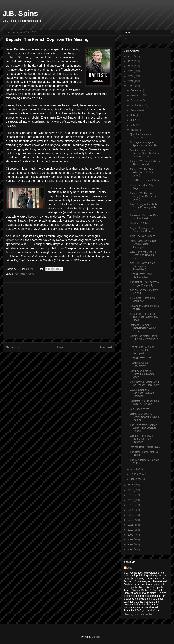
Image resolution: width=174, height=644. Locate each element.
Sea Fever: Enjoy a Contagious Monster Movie (143, 374)
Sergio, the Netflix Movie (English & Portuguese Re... (144, 339)
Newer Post (13, 347)
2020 (131, 86)
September (137, 105)
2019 (131, 485)
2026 (131, 56)
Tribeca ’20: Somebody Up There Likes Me (145, 163)
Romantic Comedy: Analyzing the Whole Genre (143, 328)
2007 (131, 544)
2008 (131, 540)
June (134, 120)
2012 (131, 520)
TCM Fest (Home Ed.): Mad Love (143, 299)
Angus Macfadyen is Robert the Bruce (141, 230)
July (133, 115)
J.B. (130, 568)
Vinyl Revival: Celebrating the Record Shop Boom (145, 383)
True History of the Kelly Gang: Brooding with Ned (143, 207)
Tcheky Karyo (27, 274)
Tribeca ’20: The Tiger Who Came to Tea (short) (142, 172)
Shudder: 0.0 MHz (140, 223)
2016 (131, 500)
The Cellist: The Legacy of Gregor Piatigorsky (145, 284)
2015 (131, 505)
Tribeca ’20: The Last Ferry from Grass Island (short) (145, 196)
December (137, 90)
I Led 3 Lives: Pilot (140, 358)
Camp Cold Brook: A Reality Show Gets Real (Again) (145, 417)
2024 (131, 66)
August (135, 110)
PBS (16, 274)
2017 (131, 495)
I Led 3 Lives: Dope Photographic (141, 276)
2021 (131, 81)
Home (60, 347)
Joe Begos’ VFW (139, 409)
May (133, 125)
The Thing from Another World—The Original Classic (143, 428)
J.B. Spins (20, 13)
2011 (131, 525)
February (136, 474)
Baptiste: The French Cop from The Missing (144, 402)
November (137, 95)
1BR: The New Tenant (142, 236)
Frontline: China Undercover (139, 364)
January (135, 479)
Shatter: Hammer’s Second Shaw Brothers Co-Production (144, 153)
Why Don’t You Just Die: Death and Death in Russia (144, 255)
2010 (131, 530)
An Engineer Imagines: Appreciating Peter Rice (145, 144)
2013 (131, 515)
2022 (131, 76)
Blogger (96, 637)
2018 (131, 490)
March (134, 469)
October (135, 100)
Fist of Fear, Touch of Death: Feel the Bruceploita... (142, 350)
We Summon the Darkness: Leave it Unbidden (142, 393)
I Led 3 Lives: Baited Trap (144, 180)
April (133, 130)
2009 (131, 535)
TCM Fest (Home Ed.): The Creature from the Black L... (144, 317)
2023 (131, 71)
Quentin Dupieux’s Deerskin (140, 136)
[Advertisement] (59, 311)
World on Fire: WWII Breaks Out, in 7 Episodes (141, 439)
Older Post (105, 347)
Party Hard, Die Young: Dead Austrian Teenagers (143, 244)
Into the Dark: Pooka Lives (145, 447)
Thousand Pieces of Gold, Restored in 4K (145, 217)
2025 (131, 61)
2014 (131, 510)
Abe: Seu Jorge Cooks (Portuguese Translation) (143, 266)
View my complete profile (138, 614)
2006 (131, 550)
